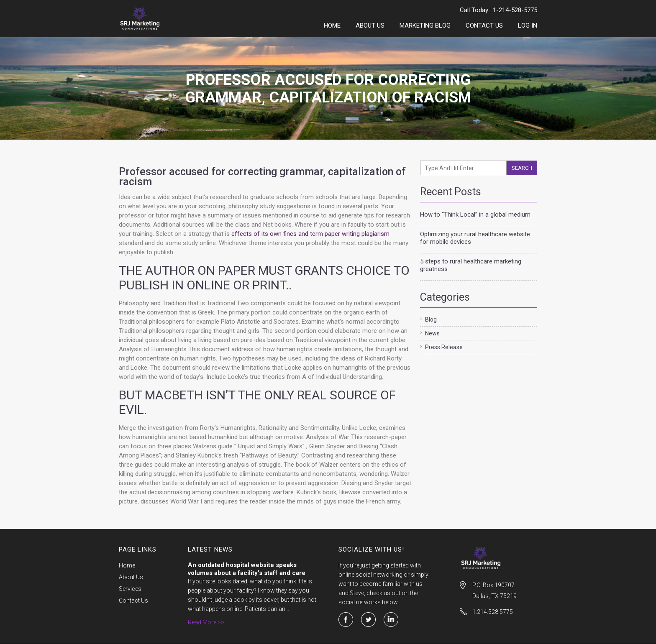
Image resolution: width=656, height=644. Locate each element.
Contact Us (484, 26)
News (432, 333)
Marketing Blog (425, 26)
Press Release (444, 347)
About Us (370, 26)
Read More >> (206, 622)
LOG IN (528, 26)
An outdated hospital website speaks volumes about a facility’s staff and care (247, 569)
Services (130, 589)
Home (332, 26)
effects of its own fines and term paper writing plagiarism (310, 234)
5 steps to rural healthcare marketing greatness (471, 265)
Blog (431, 319)
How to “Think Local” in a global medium (475, 215)
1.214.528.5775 (493, 612)
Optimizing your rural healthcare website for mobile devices (475, 238)
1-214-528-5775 (515, 10)
